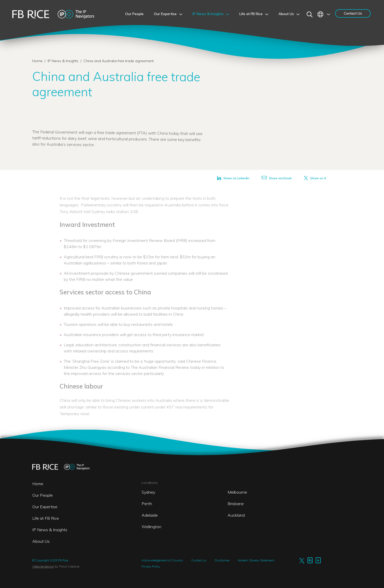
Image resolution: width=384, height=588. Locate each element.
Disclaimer (222, 560)
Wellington (151, 527)
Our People (42, 495)
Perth (147, 504)
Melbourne (237, 492)
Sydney (148, 492)
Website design (43, 566)
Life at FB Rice (46, 518)
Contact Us (353, 13)
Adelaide (150, 515)
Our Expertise (45, 507)
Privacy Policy (151, 566)
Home (37, 61)
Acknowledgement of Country (162, 560)
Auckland (236, 515)
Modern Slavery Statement (256, 560)
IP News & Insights (63, 61)
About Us (41, 541)
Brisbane (236, 504)
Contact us (199, 560)
